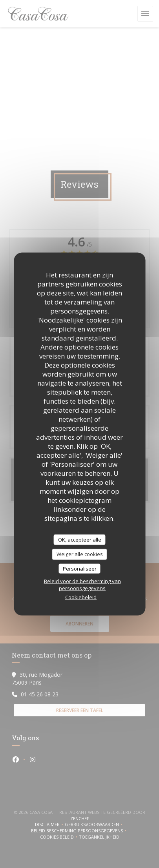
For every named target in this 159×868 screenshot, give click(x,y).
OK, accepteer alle (80, 539)
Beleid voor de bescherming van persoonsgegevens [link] (82, 585)
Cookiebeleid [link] (81, 597)
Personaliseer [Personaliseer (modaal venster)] (80, 568)
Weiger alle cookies (80, 554)
